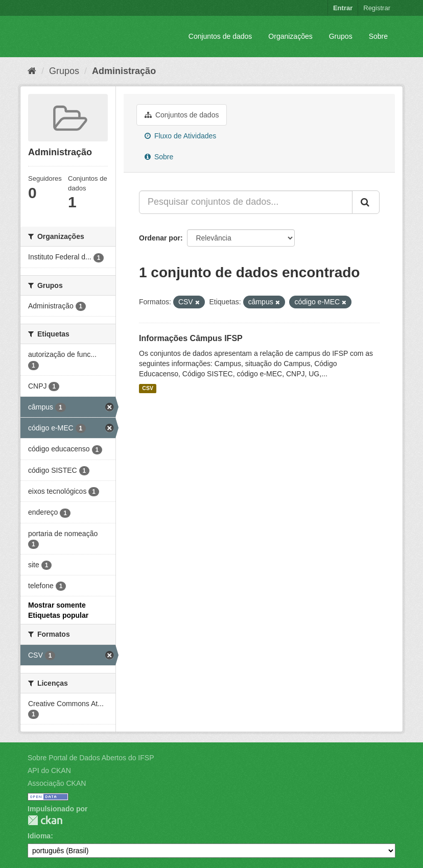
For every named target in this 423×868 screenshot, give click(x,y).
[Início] (32, 71)
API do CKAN (49, 770)
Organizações (290, 36)
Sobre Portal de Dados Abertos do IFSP (91, 758)
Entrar (343, 8)
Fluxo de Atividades (180, 136)
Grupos (341, 36)
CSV (148, 389)
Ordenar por (160, 238)
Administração (124, 71)
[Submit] (366, 202)
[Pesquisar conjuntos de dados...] (246, 202)
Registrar (377, 8)
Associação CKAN (57, 783)
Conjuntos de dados (220, 36)
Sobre (378, 36)
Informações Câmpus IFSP (191, 338)
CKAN (45, 820)
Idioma (39, 836)
